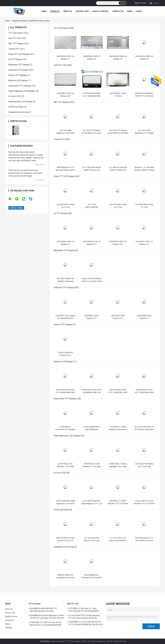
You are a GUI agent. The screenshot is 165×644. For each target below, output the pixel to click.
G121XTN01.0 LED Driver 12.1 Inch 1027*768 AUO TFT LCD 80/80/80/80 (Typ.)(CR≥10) (84, 610)
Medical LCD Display (18, 80)
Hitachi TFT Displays (18, 75)
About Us (68, 11)
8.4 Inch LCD (14, 96)
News (130, 11)
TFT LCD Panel (15, 33)
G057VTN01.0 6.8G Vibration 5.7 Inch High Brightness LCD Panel (92, 466)
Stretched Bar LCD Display (20, 102)
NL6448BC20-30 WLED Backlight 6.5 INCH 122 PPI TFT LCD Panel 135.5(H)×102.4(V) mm (47, 617)
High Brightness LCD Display (21, 91)
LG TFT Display (15, 59)
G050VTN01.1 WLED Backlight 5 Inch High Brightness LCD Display (118, 466)
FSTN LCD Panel (16, 107)
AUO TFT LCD (15, 38)
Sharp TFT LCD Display (19, 54)
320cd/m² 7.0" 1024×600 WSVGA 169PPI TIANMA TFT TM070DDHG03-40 (144, 170)
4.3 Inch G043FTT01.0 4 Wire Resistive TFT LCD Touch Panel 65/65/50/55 (84, 617)
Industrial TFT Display (18, 70)
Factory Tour (82, 11)
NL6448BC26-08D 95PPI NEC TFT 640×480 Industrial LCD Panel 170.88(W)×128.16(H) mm (43, 610)
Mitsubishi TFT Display (19, 65)
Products (55, 11)
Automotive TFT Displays (20, 86)
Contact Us (118, 11)
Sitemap (9, 628)
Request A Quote (140, 3)
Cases (139, 11)
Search (122, 3)
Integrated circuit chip (18, 112)
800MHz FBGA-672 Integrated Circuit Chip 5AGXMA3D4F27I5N (65, 578)
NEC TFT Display (16, 44)
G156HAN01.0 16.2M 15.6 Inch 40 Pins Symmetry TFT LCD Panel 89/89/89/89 (46, 624)
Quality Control (101, 11)
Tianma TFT (14, 49)
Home (44, 11)
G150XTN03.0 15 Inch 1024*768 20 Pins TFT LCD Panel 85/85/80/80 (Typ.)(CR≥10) (86, 623)
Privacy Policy (45, 641)
